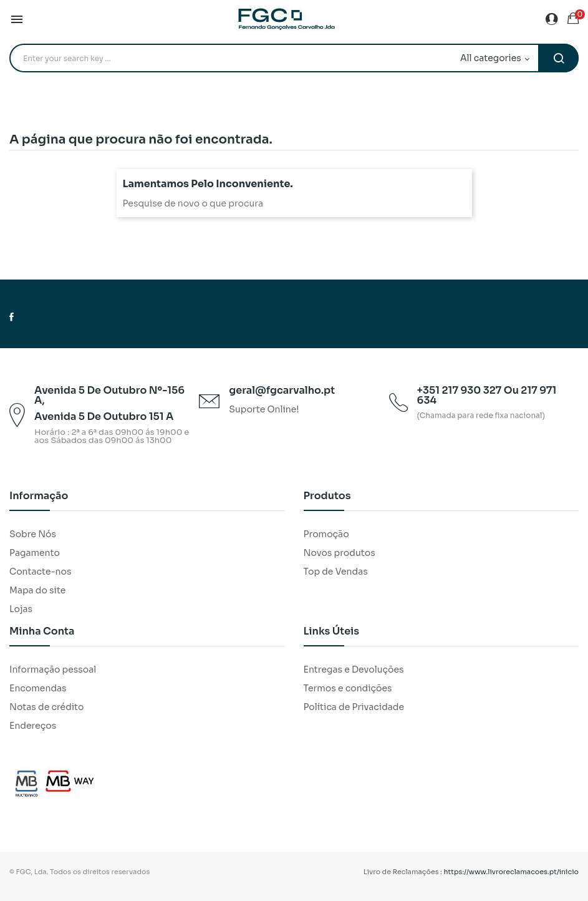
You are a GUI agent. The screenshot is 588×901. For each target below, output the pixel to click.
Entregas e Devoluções (354, 670)
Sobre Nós (33, 534)
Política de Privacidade (354, 707)
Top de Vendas (336, 572)
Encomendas (38, 688)
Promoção (326, 534)
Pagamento (35, 553)
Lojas (21, 609)
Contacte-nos (40, 572)
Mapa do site (37, 590)
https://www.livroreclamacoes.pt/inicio (512, 872)
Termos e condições (348, 688)
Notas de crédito (46, 707)
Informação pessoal (53, 670)
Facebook (12, 317)
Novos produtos (340, 553)
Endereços (33, 726)
